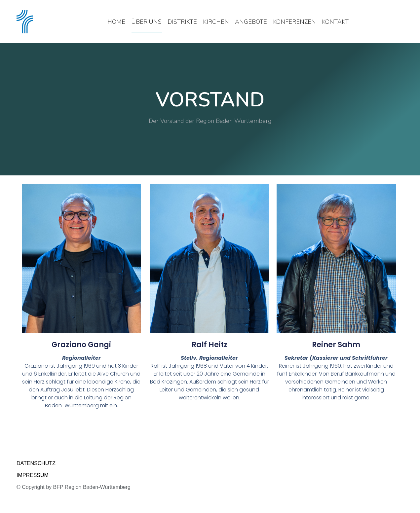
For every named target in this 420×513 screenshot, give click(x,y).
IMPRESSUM (33, 475)
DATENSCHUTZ (36, 463)
